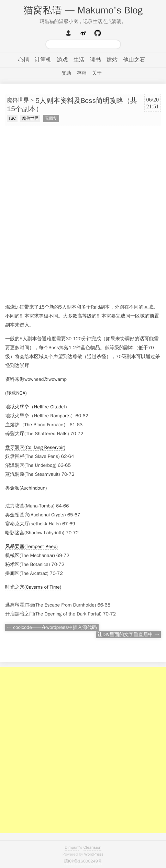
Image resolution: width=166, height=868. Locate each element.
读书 (96, 60)
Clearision (92, 847)
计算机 (43, 60)
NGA (21, 393)
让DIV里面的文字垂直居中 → (128, 635)
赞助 (66, 73)
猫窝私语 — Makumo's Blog (83, 10)
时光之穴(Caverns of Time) (33, 587)
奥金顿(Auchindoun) (26, 488)
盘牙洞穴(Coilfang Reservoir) (35, 447)
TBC (12, 118)
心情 (24, 60)
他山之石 (134, 60)
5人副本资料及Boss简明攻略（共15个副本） (72, 105)
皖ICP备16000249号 (83, 861)
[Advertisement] (83, 215)
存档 (82, 73)
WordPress (94, 854)
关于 (97, 73)
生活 (79, 60)
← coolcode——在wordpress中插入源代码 (52, 627)
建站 (112, 60)
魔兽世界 (18, 100)
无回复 (51, 118)
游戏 (62, 60)
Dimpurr (72, 847)
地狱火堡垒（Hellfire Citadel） (37, 407)
